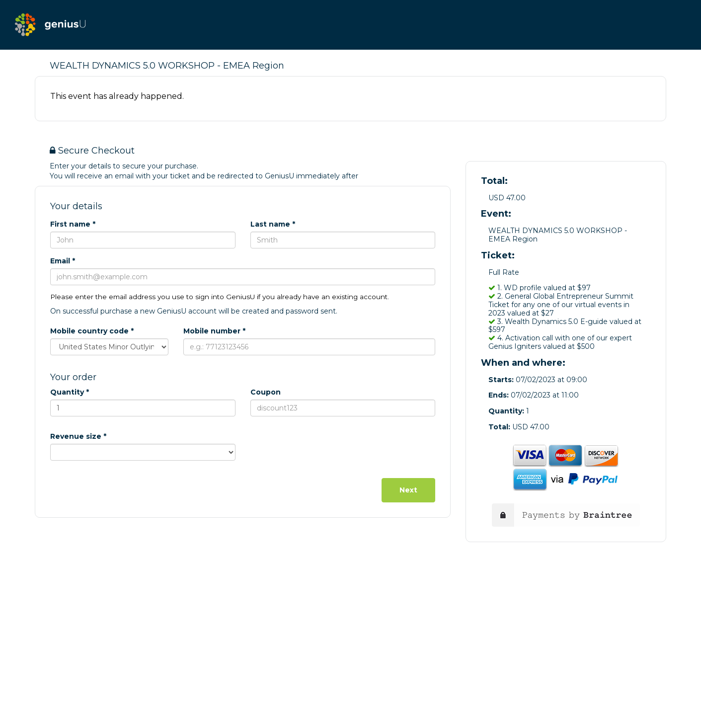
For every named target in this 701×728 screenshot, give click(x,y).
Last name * (273, 224)
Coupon (266, 392)
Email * (63, 261)
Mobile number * (214, 331)
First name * (73, 224)
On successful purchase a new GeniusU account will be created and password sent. (194, 311)
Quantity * (70, 392)
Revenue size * (78, 436)
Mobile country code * (92, 331)
